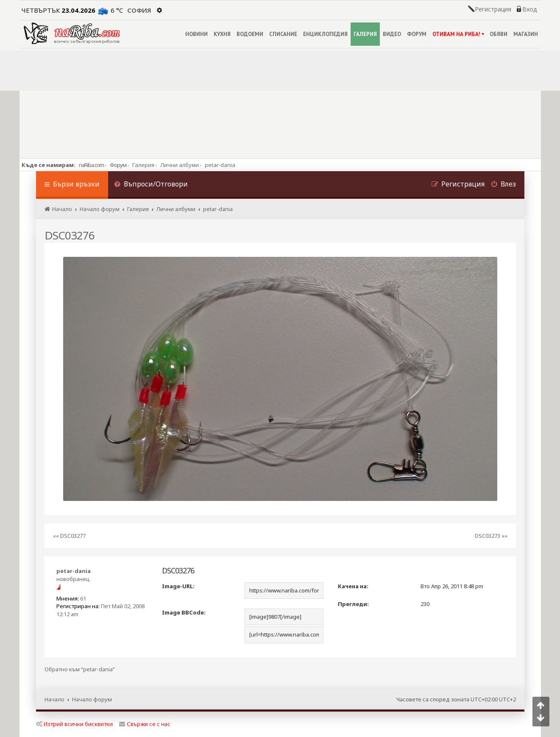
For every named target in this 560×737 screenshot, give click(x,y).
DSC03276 (70, 235)
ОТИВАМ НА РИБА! (458, 34)
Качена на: (353, 586)
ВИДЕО (392, 34)
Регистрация (493, 9)
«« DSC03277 (69, 536)
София (139, 10)
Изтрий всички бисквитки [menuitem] (74, 724)
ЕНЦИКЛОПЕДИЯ (325, 34)
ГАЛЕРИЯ (365, 34)
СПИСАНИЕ (283, 34)
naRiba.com (91, 165)
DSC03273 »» (491, 536)
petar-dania (74, 571)
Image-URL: (178, 586)
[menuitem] (151, 185)
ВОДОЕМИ (250, 34)
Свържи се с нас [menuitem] (145, 724)
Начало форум (92, 699)
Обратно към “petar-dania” (80, 669)
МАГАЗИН (526, 34)
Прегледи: (353, 604)
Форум (118, 165)
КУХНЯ (222, 34)
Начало (54, 699)
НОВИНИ (196, 34)
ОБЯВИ (499, 34)
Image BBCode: (184, 612)
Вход (529, 9)
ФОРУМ (417, 34)
